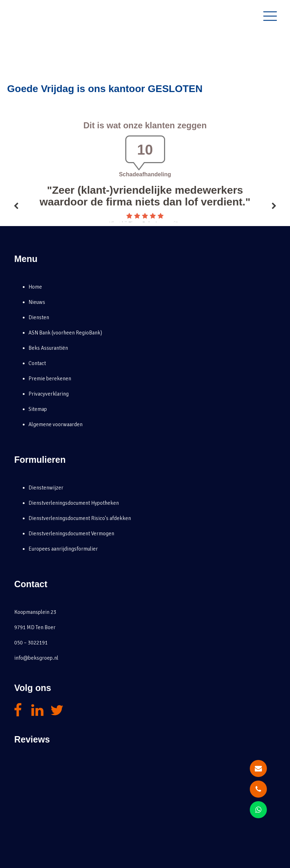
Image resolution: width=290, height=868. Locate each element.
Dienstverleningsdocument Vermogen (71, 534)
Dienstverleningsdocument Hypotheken (74, 503)
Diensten (39, 317)
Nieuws (37, 302)
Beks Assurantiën (48, 348)
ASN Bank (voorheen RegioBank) (65, 333)
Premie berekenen (50, 379)
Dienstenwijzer (46, 488)
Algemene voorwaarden (56, 424)
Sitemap (38, 409)
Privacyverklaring (49, 394)
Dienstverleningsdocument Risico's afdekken (80, 518)
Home (35, 287)
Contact (37, 363)
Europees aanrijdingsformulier (63, 549)
